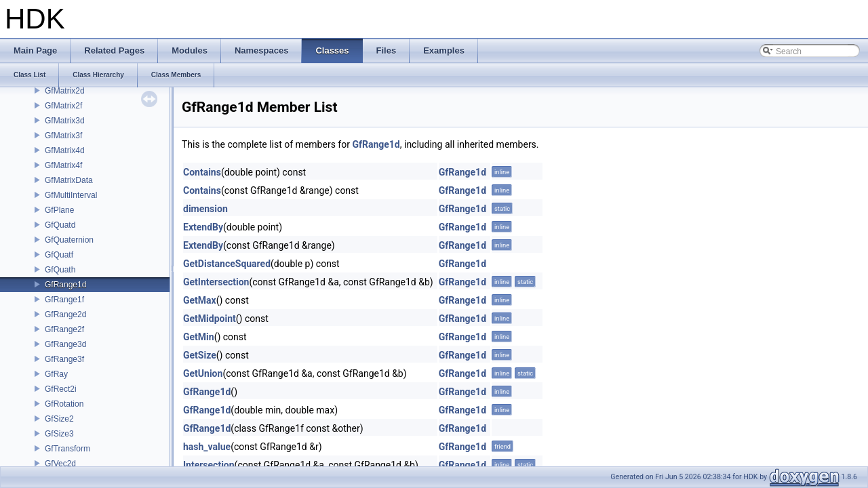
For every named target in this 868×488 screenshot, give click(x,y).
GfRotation (64, 404)
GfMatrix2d (65, 91)
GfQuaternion (69, 240)
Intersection (209, 465)
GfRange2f (64, 329)
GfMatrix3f (63, 136)
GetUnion (203, 373)
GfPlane (59, 210)
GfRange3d (65, 344)
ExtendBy (203, 227)
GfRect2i (61, 389)
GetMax (200, 300)
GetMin (199, 337)
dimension (205, 209)
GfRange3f (64, 359)
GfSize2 (59, 419)
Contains (202, 172)
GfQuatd (60, 225)
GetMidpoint (210, 319)
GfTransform (67, 449)
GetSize (200, 355)
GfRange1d (65, 285)
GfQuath (60, 270)
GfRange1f (64, 300)
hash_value (207, 447)
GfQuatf (59, 255)
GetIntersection (216, 282)
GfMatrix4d (65, 150)
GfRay (56, 374)
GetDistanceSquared (227, 264)
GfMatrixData (69, 180)
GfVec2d (60, 464)
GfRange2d (65, 314)
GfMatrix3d (65, 121)
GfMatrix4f (63, 165)
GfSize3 (59, 434)
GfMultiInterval (71, 195)
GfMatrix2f (63, 106)
